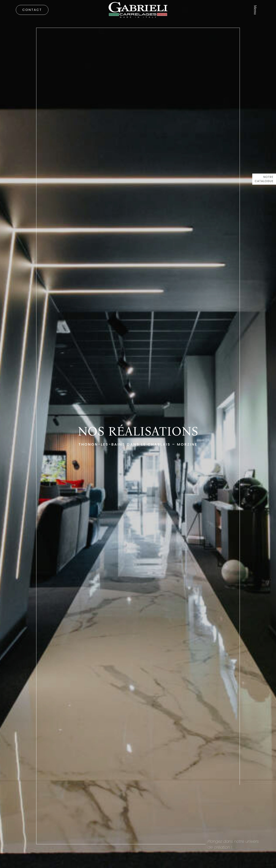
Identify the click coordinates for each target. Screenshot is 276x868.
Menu (255, 10)
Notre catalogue (264, 179)
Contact (32, 10)
